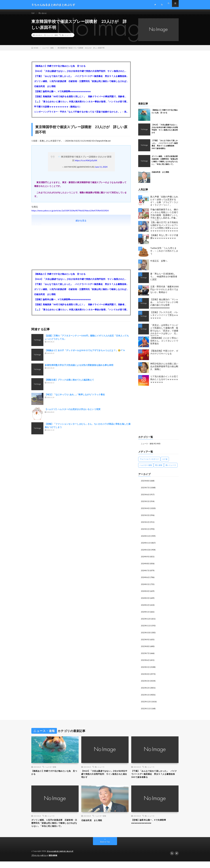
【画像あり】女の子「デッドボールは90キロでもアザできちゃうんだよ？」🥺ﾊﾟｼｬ (85, 353)
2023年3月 (145, 681)
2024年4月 (145, 593)
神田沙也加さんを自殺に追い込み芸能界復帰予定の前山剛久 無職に (164, 369)
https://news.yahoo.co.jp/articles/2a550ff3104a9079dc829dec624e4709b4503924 (70, 214)
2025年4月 (145, 511)
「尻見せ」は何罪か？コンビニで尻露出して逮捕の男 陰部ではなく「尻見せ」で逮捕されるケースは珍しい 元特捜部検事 (164, 333)
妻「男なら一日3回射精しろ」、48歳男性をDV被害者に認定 (164, 280)
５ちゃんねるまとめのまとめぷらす (61, 858)
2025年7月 (145, 490)
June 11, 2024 (101, 170)
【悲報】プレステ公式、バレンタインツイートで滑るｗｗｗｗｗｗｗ (164, 318)
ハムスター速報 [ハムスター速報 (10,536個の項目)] (146, 468)
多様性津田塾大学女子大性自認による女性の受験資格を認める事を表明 (79, 368)
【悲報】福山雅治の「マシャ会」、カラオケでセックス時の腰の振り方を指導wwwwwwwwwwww (164, 307)
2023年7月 (145, 654)
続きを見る (81, 224)
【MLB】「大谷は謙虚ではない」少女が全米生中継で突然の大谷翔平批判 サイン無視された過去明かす (81, 74)
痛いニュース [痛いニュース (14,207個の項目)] (171, 468)
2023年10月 (146, 634)
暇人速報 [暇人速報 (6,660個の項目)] (159, 468)
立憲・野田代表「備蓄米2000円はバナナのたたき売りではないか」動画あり (164, 292)
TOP (33, 13)
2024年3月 (145, 600)
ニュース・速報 (52, 38)
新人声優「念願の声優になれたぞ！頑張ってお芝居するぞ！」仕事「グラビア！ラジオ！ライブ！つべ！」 (164, 204)
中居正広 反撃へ (159, 264)
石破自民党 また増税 (45, 89)
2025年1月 (145, 531)
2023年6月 (145, 661)
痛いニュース (67, 38)
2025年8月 (145, 484)
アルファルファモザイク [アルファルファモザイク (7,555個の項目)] (149, 462)
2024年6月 (145, 579)
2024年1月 (145, 613)
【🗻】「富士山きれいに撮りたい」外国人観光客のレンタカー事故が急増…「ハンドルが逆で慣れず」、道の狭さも (81, 105)
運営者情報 (55, 862)
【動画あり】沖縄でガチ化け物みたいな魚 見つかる (60, 69)
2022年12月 (146, 702)
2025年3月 (145, 518)
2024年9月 (145, 559)
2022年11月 (146, 709)
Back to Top (105, 849)
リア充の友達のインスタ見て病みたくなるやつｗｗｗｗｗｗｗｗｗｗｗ (164, 382)
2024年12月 (146, 538)
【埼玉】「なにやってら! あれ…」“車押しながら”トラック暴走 (75, 397)
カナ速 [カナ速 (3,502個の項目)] (165, 462)
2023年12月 (146, 620)
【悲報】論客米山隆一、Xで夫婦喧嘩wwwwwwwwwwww (62, 94)
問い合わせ (44, 13)
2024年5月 (145, 586)
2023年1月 (145, 695)
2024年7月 (145, 572)
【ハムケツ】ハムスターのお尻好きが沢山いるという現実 (73, 412)
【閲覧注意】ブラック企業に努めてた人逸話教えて (69, 383)
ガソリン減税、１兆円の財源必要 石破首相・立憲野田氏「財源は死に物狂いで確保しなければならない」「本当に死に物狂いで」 (81, 84)
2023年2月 (145, 688)
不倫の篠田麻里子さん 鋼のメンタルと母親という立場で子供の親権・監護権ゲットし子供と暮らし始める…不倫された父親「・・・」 (164, 217)
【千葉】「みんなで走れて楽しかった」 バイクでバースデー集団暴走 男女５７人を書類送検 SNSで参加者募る (81, 79)
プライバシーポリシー (40, 862)
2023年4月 (145, 675)
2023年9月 (145, 641)
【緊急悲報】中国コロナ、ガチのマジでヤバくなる (164, 355)
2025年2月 (145, 525)
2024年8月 (145, 565)
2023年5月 (145, 668)
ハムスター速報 (50, 767)
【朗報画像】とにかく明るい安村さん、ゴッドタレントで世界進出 (164, 344)
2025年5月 (145, 504)
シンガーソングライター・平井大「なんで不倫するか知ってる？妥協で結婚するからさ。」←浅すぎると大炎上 (81, 115)
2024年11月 (146, 545)
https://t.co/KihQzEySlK (86, 163)
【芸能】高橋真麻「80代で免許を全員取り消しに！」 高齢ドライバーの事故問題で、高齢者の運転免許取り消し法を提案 (81, 99)
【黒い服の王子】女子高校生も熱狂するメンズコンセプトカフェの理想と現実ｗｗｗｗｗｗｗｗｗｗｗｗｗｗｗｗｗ (164, 229)
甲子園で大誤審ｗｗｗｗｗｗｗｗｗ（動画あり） (58, 110)
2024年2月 (145, 606)
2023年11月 (146, 627)
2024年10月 (146, 552)
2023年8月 (145, 647)
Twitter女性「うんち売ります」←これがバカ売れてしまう (164, 254)
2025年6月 (145, 497)
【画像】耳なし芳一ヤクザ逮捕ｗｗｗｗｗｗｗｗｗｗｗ (164, 240)
